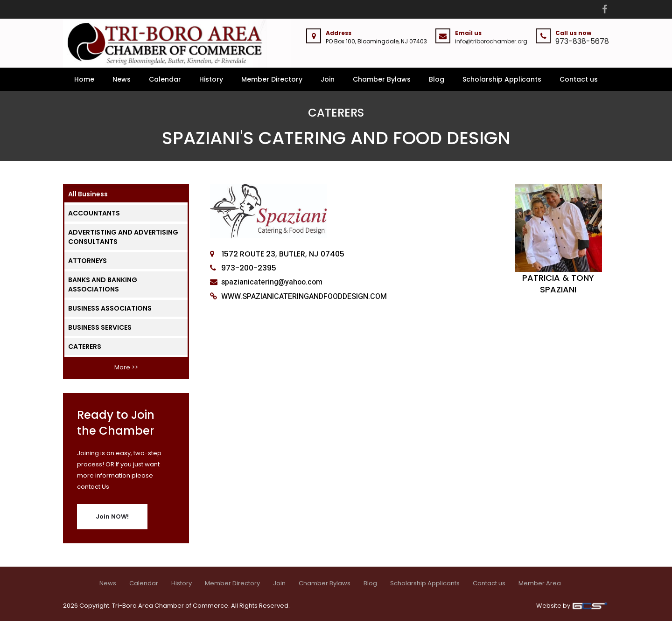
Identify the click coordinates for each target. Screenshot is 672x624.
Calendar (165, 83)
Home (84, 83)
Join (328, 83)
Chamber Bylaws (382, 83)
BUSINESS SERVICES (100, 331)
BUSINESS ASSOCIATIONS (110, 312)
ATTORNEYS (87, 264)
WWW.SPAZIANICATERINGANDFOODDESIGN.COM (303, 300)
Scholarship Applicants (502, 83)
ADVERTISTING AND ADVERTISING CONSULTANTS (123, 240)
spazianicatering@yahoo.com (271, 285)
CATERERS (85, 350)
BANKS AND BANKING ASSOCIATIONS (103, 288)
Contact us (579, 83)
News (122, 83)
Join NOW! (112, 520)
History (211, 83)
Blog (437, 83)
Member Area (540, 586)
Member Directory (272, 83)
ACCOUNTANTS (94, 216)
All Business (88, 197)
